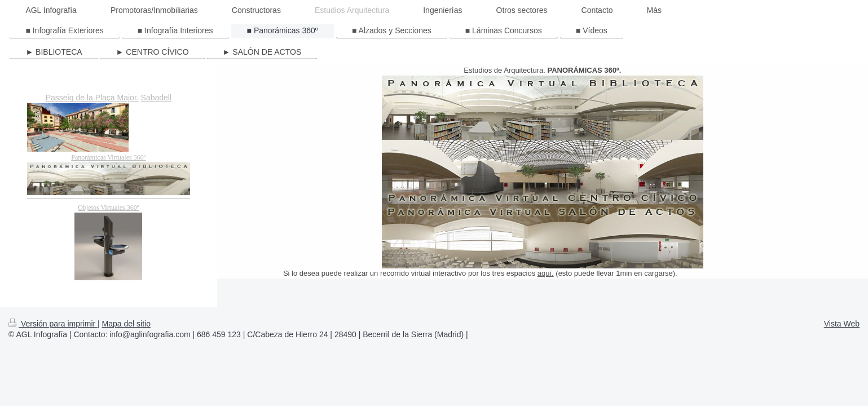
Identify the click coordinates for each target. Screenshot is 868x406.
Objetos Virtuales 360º (108, 208)
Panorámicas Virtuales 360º (108, 157)
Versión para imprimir (53, 324)
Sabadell (157, 98)
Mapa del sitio (126, 324)
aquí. (546, 273)
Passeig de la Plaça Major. (92, 98)
